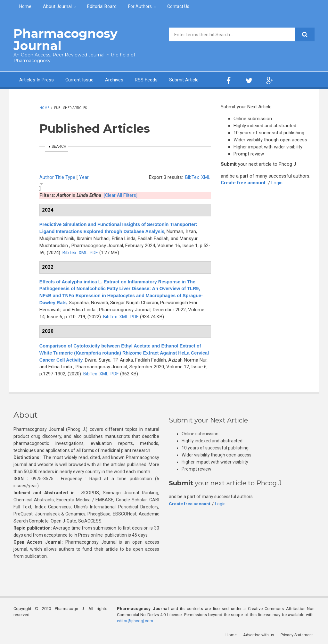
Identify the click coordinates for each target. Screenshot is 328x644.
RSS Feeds (147, 79)
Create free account (244, 182)
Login (278, 182)
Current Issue (80, 79)
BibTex (192, 177)
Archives (115, 79)
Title (60, 177)
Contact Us (178, 6)
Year (84, 177)
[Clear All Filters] (121, 195)
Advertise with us (260, 634)
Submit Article (184, 79)
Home (25, 6)
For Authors (140, 6)
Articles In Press (37, 79)
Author (47, 177)
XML (205, 177)
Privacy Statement (298, 634)
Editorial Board (102, 6)
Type (70, 177)
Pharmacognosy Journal (63, 39)
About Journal (57, 6)
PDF (94, 252)
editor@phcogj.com (135, 620)
